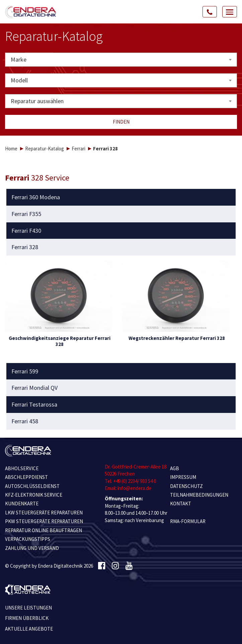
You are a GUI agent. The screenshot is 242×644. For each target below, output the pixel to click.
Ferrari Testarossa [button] (34, 405)
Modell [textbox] (19, 80)
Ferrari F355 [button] (26, 214)
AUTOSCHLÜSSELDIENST (32, 486)
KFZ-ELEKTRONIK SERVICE (34, 495)
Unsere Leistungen (28, 608)
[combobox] (121, 60)
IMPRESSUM (183, 477)
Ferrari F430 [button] (26, 231)
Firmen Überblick (27, 618)
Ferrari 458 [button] (25, 421)
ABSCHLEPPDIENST (26, 477)
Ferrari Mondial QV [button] (34, 388)
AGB (175, 468)
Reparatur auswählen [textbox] (37, 101)
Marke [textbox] (19, 59)
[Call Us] (210, 12)
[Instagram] (115, 566)
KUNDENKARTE (22, 504)
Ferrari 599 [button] (25, 371)
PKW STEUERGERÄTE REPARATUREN (44, 521)
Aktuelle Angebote (29, 629)
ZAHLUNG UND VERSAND (32, 548)
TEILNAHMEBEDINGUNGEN (199, 495)
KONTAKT (181, 504)
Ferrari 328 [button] (25, 247)
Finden (121, 122)
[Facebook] (102, 566)
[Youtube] (129, 566)
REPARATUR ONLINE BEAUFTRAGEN (44, 530)
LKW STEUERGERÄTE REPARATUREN (44, 513)
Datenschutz (186, 486)
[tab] (121, 197)
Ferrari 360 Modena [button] (36, 197)
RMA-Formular (188, 521)
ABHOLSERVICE (22, 468)
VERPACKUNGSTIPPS (28, 539)
